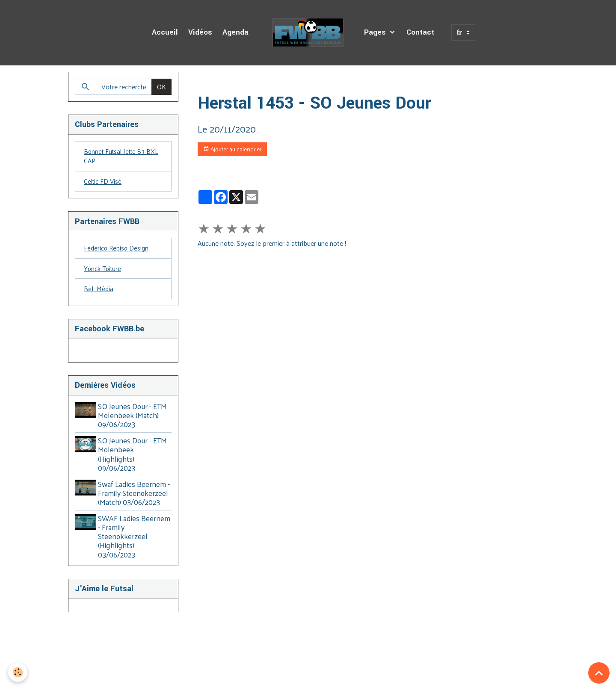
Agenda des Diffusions (259, 82)
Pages (376, 32)
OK (161, 87)
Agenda (235, 32)
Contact (420, 32)
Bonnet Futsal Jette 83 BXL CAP (123, 157)
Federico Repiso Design (118, 250)
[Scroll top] (599, 673)
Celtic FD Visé (104, 183)
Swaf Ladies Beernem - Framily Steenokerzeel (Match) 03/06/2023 (136, 497)
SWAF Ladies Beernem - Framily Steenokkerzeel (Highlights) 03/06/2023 (128, 540)
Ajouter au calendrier (232, 149)
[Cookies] (18, 672)
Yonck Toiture (104, 271)
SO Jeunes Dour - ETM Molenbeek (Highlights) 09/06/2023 (134, 458)
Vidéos (200, 32)
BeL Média (99, 292)
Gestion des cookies (308, 678)
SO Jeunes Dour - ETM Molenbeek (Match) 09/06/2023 (134, 419)
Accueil (165, 32)
